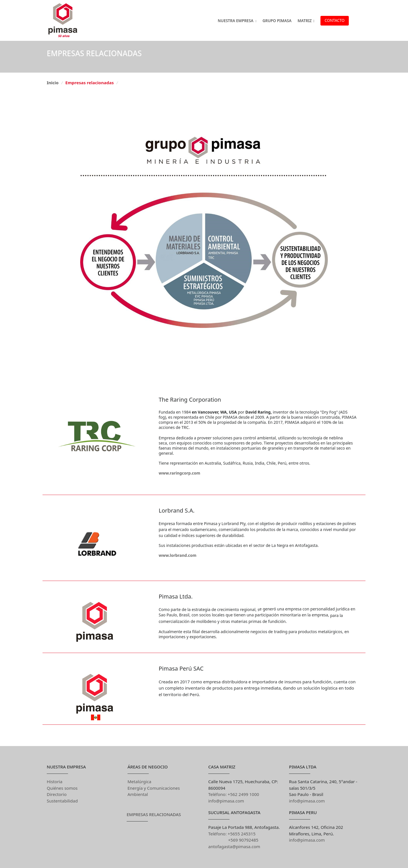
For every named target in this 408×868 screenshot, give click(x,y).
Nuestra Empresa (236, 21)
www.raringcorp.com (179, 473)
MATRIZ (306, 21)
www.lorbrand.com (178, 555)
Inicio (53, 83)
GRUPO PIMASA (277, 21)
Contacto (335, 20)
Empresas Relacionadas (154, 814)
